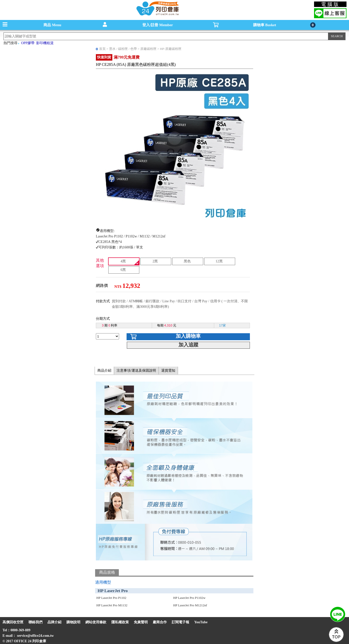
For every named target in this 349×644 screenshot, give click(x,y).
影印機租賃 (45, 43)
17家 (223, 325)
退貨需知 (168, 371)
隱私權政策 (120, 622)
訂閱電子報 (180, 622)
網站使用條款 (96, 622)
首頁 (102, 49)
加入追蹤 (188, 345)
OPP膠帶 (28, 43)
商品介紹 (104, 371)
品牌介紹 (54, 622)
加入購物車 (188, 336)
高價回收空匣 (13, 622)
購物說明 (73, 622)
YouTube (201, 622)
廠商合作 (160, 622)
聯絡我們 (35, 622)
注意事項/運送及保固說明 (136, 371)
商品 (52, 25)
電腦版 (330, 4)
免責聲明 (141, 622)
